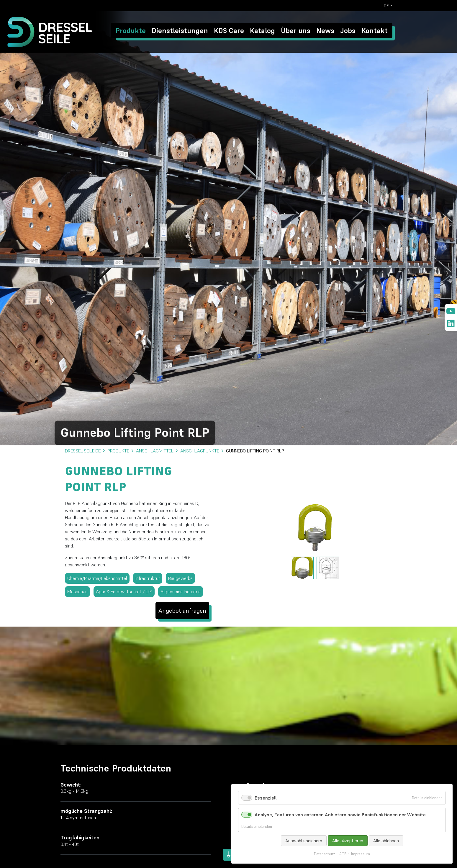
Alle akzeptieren (348, 841)
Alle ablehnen (386, 841)
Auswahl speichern (304, 841)
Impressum (361, 854)
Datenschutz (324, 854)
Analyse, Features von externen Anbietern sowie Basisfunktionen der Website (340, 815)
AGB (343, 854)
